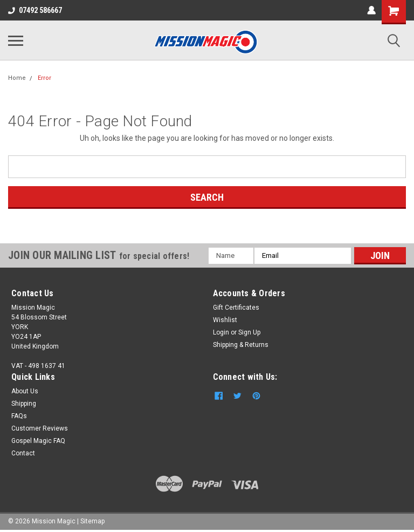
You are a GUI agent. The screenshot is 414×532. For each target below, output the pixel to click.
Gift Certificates (236, 308)
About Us (25, 391)
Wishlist (225, 320)
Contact (23, 453)
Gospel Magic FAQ (38, 441)
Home (17, 78)
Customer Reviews (40, 428)
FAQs (19, 416)
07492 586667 (35, 10)
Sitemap (92, 521)
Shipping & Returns (241, 345)
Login (221, 332)
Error (44, 78)
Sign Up (249, 332)
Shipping (24, 404)
